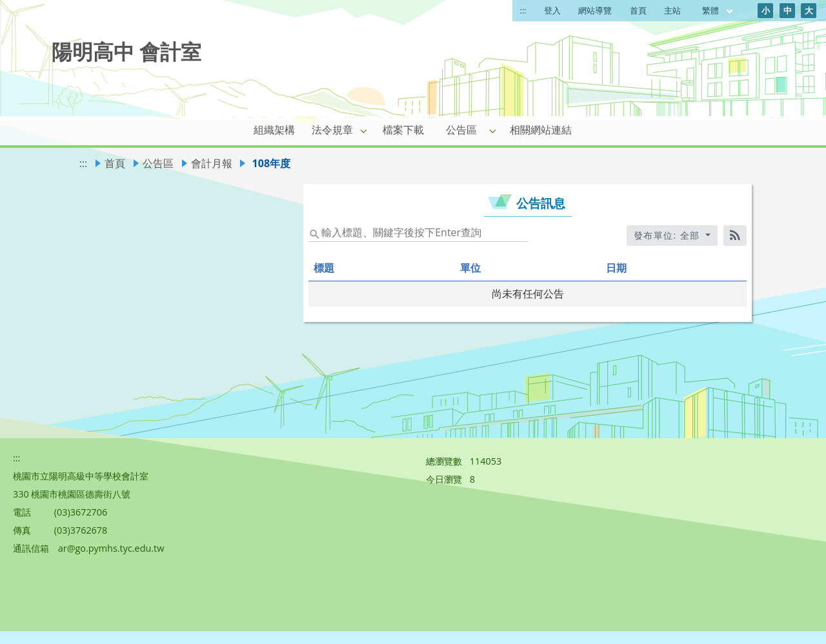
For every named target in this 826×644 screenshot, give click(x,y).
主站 (672, 10)
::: (523, 10)
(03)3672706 (81, 512)
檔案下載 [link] (403, 130)
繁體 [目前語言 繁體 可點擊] (718, 10)
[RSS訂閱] (735, 236)
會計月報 (212, 163)
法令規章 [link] (332, 130)
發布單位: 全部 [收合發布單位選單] (669, 235)
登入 (552, 10)
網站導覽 (595, 10)
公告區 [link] (461, 130)
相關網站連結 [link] (541, 130)
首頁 (638, 10)
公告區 (158, 163)
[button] (364, 130)
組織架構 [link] (274, 130)
